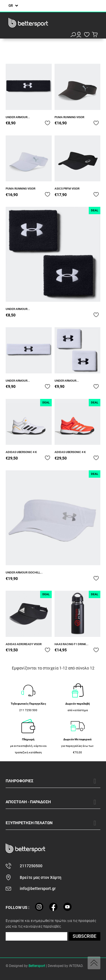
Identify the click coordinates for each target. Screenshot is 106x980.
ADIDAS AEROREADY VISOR (24, 644)
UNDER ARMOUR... (18, 117)
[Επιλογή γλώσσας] (13, 6)
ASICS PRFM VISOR (67, 189)
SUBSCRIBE (85, 936)
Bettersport (37, 966)
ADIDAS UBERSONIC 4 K (21, 452)
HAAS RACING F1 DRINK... (72, 644)
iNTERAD (76, 966)
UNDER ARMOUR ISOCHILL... (24, 572)
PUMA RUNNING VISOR (69, 117)
